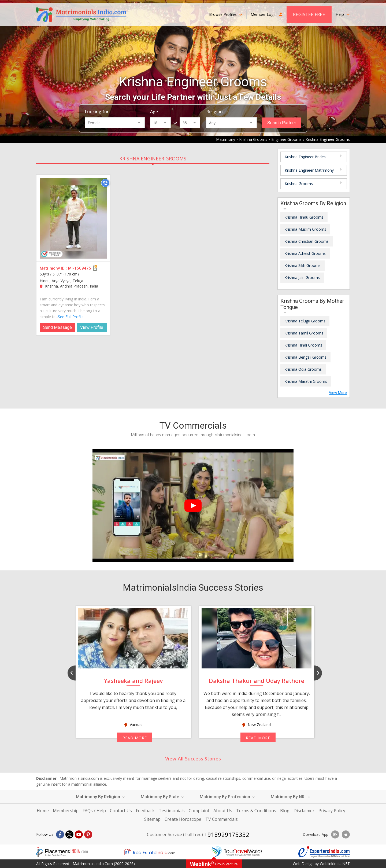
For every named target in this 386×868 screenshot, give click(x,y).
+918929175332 (227, 834)
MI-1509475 (80, 268)
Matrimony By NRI (290, 797)
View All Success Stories (193, 759)
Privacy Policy (332, 811)
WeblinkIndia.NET (335, 864)
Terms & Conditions (256, 811)
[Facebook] (60, 834)
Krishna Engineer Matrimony (309, 170)
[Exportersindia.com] (324, 852)
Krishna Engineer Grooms (153, 159)
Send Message (57, 327)
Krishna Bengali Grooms (305, 357)
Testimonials (172, 811)
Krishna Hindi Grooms (303, 345)
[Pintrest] (88, 834)
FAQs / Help (94, 811)
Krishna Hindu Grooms (304, 217)
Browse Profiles (226, 14)
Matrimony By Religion (100, 797)
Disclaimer (304, 811)
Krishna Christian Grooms (307, 241)
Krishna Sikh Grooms (303, 265)
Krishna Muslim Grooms (305, 229)
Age (154, 112)
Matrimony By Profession (227, 797)
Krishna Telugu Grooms (305, 321)
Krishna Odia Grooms (303, 369)
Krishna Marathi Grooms (306, 381)
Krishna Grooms (299, 184)
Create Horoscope (183, 819)
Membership (66, 811)
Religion (214, 112)
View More (338, 393)
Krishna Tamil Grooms (304, 333)
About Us (223, 811)
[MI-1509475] (73, 218)
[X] (69, 834)
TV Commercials (222, 819)
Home (43, 811)
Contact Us (121, 811)
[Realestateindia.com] (149, 852)
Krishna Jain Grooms (302, 277)
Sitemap (152, 819)
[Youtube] (79, 834)
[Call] (105, 183)
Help (343, 14)
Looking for (97, 112)
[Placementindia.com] (62, 852)
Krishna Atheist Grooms (305, 253)
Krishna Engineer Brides (305, 157)
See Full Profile (71, 317)
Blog (285, 811)
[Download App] (335, 834)
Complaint (199, 811)
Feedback (145, 811)
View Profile (92, 327)
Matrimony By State (162, 797)
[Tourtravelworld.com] (237, 852)
